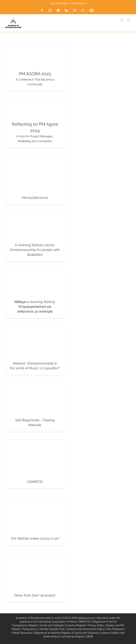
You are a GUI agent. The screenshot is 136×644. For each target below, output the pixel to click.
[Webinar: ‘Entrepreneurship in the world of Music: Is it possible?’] (35, 350)
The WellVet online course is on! (35, 539)
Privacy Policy (96, 625)
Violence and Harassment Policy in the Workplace (96, 629)
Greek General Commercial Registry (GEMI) (68, 637)
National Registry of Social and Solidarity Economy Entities (85, 633)
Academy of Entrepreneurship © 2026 (38, 618)
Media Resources (23, 633)
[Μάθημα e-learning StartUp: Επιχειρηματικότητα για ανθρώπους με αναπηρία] (35, 294)
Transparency (30, 629)
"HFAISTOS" (84, 622)
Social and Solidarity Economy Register (63, 625)
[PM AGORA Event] (35, 180)
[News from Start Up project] (35, 578)
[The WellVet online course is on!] (35, 521)
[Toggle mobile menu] (129, 20)
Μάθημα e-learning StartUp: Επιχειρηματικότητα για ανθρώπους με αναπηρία (35, 307)
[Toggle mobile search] (122, 20)
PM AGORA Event (35, 198)
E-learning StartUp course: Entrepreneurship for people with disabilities (35, 250)
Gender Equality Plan (52, 629)
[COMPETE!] (35, 464)
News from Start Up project (35, 595)
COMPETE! (35, 482)
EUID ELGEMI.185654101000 (78, 618)
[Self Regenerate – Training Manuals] (35, 407)
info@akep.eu (78, 3)
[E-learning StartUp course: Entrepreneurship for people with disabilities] (35, 237)
